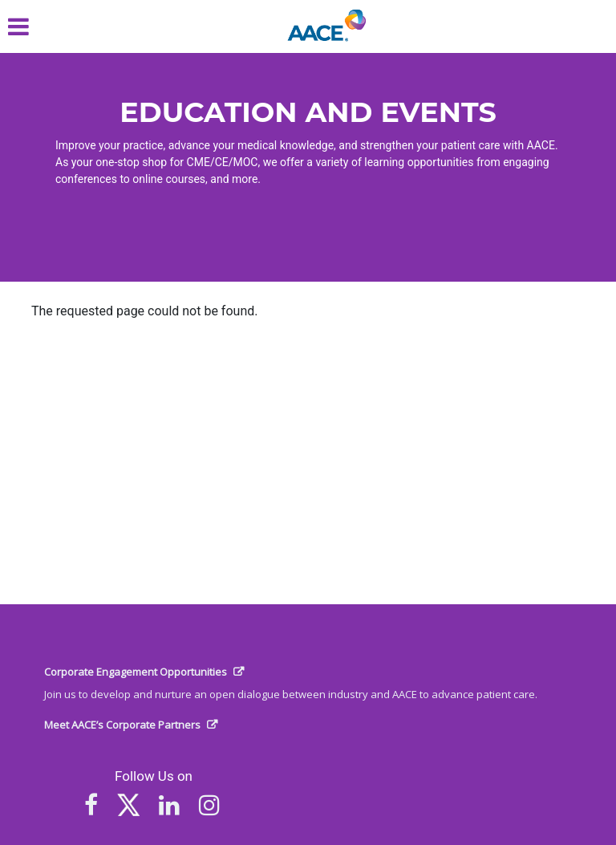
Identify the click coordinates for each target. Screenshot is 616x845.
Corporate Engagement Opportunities (136, 672)
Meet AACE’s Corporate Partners (122, 725)
